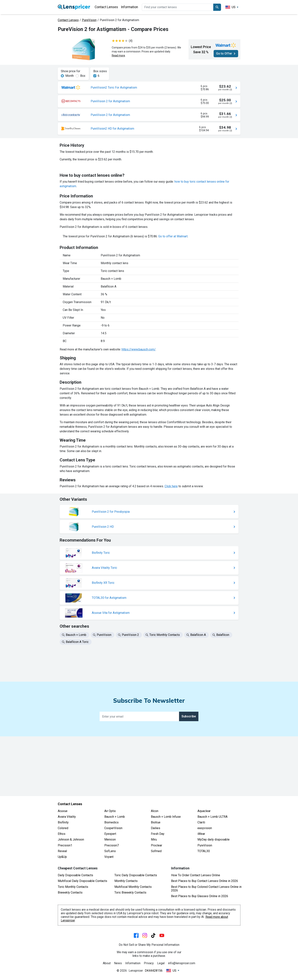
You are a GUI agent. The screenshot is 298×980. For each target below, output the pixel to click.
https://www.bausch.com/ (139, 439)
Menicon (110, 840)
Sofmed (156, 851)
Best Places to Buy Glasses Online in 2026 (200, 896)
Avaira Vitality (67, 817)
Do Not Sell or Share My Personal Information (149, 945)
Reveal (62, 851)
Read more (118, 55)
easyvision (205, 828)
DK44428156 (154, 971)
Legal (161, 963)
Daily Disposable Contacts (75, 875)
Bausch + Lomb (115, 817)
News (118, 963)
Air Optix (110, 811)
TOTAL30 (204, 851)
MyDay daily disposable (214, 840)
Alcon (155, 811)
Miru (154, 840)
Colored (63, 828)
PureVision (89, 20)
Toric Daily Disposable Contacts (136, 875)
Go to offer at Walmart (173, 326)
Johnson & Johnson (71, 840)
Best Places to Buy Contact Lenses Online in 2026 (204, 881)
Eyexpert (110, 834)
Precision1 (65, 845)
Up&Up (62, 857)
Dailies (156, 828)
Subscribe (189, 776)
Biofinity (63, 822)
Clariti (201, 822)
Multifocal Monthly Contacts (133, 887)
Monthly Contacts (126, 881)
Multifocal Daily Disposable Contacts (82, 881)
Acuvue (63, 811)
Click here (171, 576)
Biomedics (111, 822)
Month (70, 76)
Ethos (62, 834)
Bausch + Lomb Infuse (166, 817)
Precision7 (112, 845)
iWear (201, 834)
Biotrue (156, 822)
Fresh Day (158, 834)
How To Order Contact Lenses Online (196, 875)
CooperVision (113, 828)
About (107, 963)
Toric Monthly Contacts (73, 887)
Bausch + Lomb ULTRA (212, 817)
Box (83, 76)
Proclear (157, 845)
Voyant (109, 857)
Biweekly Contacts (70, 892)
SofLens (110, 851)
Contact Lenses (106, 7)
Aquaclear (204, 811)
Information (129, 7)
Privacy (149, 963)
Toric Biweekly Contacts (130, 892)
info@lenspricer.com (182, 963)
